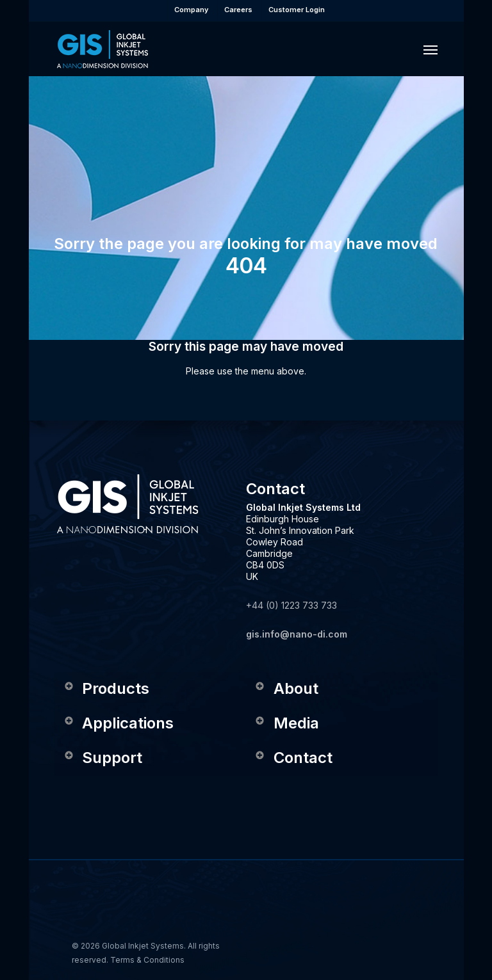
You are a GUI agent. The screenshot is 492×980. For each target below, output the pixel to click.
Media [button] (287, 723)
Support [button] (102, 758)
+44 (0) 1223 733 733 (291, 605)
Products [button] (106, 688)
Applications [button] (118, 723)
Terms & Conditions (147, 960)
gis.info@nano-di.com (297, 634)
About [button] (286, 688)
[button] (430, 49)
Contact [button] (293, 758)
